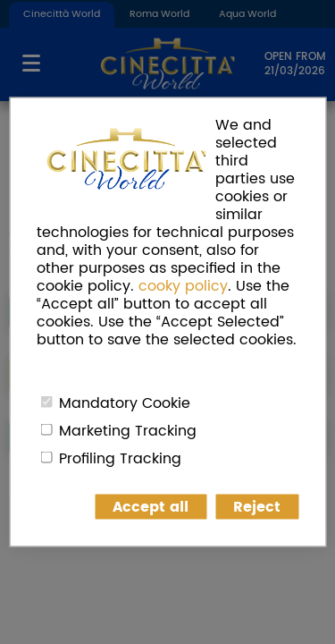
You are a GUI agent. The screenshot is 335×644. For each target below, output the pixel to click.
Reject (257, 507)
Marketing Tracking (128, 431)
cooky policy (183, 286)
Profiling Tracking (120, 459)
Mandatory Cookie (125, 403)
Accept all (151, 507)
